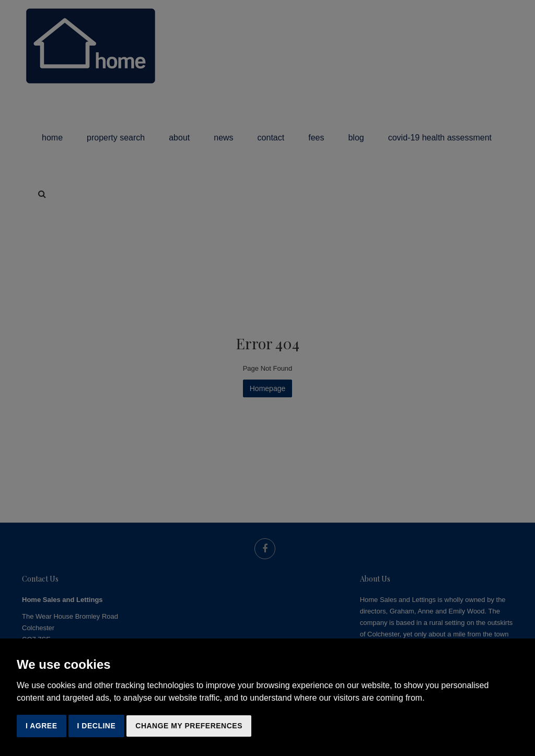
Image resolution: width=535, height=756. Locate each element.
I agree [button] (42, 726)
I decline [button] (97, 726)
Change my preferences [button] (189, 726)
